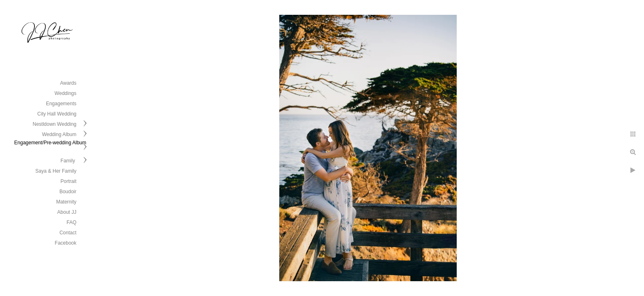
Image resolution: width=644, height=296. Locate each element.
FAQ (71, 222)
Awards (68, 83)
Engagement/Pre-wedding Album (50, 143)
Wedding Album (59, 134)
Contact (68, 233)
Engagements (61, 104)
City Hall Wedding (57, 114)
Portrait (68, 181)
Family (68, 161)
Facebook (66, 243)
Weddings (66, 93)
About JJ (67, 212)
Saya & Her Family (56, 171)
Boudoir (68, 192)
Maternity (66, 202)
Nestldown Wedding (54, 124)
